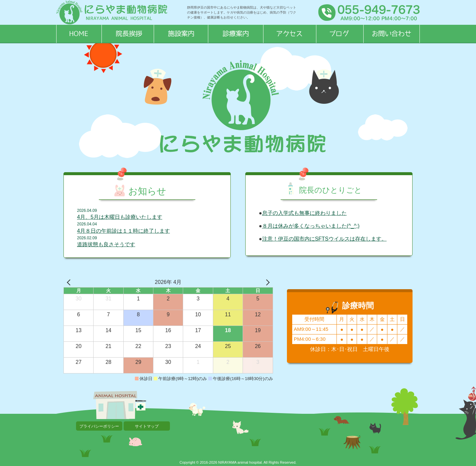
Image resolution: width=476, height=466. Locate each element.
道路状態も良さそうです (106, 244)
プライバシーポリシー (99, 426)
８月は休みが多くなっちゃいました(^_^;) (311, 226)
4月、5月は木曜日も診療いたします (120, 217)
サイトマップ (147, 426)
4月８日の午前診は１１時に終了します (123, 231)
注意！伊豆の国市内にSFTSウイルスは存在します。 (324, 239)
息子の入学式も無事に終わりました (304, 213)
